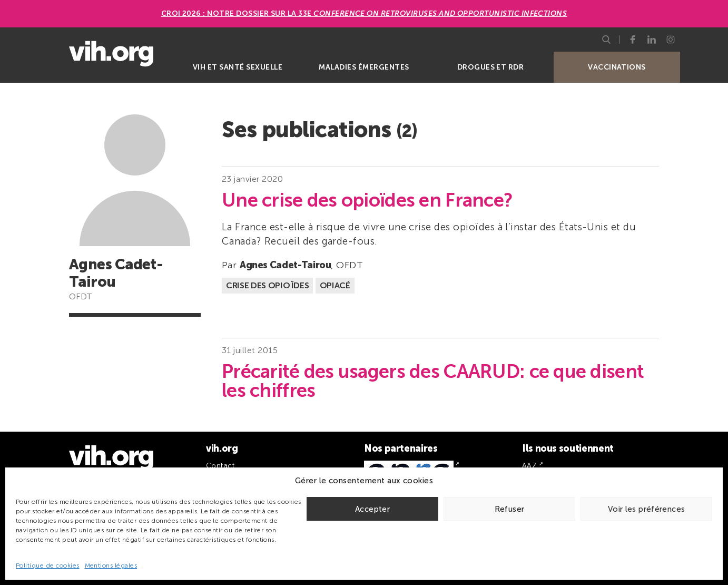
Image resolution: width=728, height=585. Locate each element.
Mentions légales (111, 565)
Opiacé (335, 285)
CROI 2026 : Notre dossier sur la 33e (364, 13)
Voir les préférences (647, 509)
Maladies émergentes (364, 67)
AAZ (529, 466)
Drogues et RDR (491, 67)
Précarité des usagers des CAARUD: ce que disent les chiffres (433, 381)
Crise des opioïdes (267, 285)
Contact (220, 466)
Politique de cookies (48, 565)
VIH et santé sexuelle (238, 67)
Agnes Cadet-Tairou (286, 265)
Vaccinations (617, 67)
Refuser (510, 509)
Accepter (372, 509)
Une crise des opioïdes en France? (367, 200)
